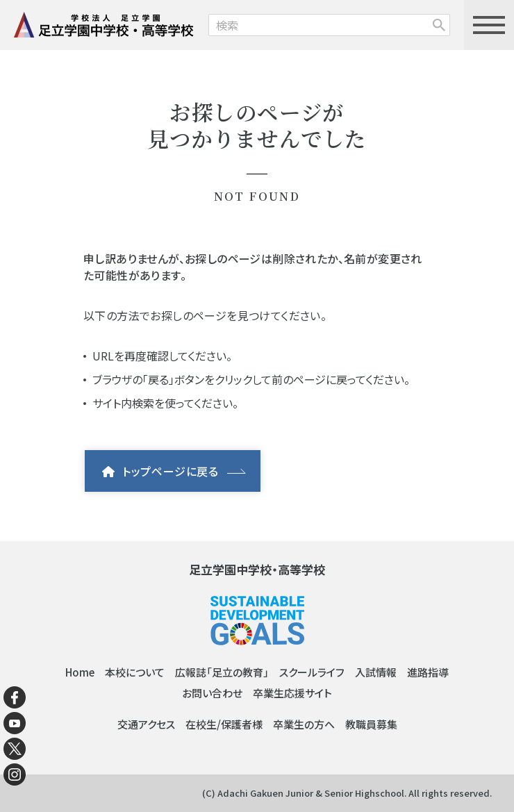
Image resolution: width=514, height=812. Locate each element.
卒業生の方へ (304, 724)
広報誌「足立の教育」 (222, 672)
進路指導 (428, 672)
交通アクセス (146, 724)
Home (80, 672)
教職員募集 (371, 724)
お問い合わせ (212, 693)
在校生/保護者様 (224, 724)
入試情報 (376, 672)
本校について (135, 672)
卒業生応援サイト (292, 693)
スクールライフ (312, 672)
